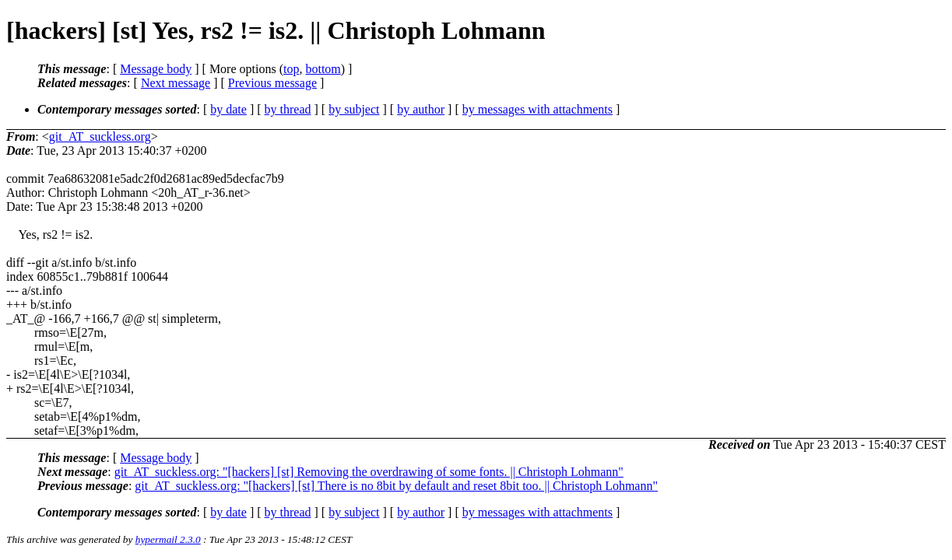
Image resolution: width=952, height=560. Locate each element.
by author (421, 109)
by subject (354, 109)
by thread (288, 109)
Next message (176, 83)
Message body (156, 69)
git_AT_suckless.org (100, 136)
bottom (323, 69)
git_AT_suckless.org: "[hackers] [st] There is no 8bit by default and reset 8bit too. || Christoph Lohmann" (396, 486)
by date (228, 109)
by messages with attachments (537, 109)
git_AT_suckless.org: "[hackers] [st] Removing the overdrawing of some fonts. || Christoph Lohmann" (369, 472)
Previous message (272, 83)
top (291, 69)
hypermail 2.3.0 (168, 539)
